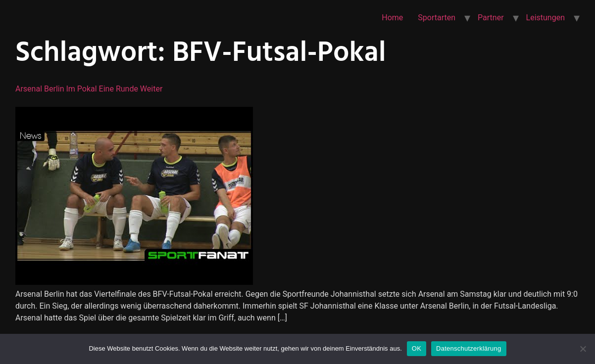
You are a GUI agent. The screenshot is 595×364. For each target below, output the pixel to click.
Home (392, 18)
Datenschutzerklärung (469, 348)
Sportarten (437, 18)
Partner (491, 18)
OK (417, 348)
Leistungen (545, 18)
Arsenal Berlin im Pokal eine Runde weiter (89, 89)
